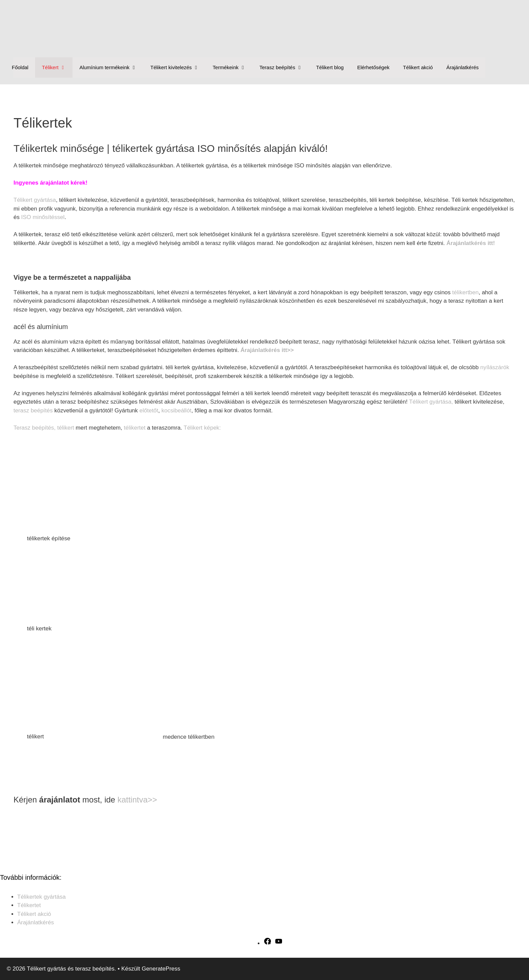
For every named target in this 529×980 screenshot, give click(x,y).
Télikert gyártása (35, 200)
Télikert (57, 67)
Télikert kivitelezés (178, 67)
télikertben (465, 292)
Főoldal (20, 67)
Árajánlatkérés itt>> (267, 350)
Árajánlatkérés (463, 67)
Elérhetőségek (373, 67)
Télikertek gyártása (41, 897)
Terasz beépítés (284, 67)
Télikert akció (418, 67)
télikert (65, 428)
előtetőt (149, 411)
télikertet (135, 428)
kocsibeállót (177, 411)
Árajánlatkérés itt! (471, 243)
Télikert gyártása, (431, 402)
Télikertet (29, 905)
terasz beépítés (33, 411)
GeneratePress (161, 969)
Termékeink (233, 67)
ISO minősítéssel (43, 217)
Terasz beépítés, (35, 428)
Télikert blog (330, 67)
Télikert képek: (202, 428)
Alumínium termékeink (111, 67)
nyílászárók (495, 367)
